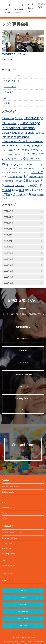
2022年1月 (9, 223)
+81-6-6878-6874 (24, 362)
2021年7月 (9, 259)
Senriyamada (23, 597)
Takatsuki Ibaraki (23, 611)
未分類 (7, 103)
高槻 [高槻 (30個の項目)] (28, 195)
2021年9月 (9, 247)
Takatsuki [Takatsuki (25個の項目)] (13, 146)
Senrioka (23, 604)
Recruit (4, 513)
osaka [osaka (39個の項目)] (39, 141)
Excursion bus (6, 549)
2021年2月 (9, 283)
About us (6, 480)
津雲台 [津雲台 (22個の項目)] (15, 190)
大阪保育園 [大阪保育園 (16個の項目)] (10, 186)
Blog (3, 503)
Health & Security (8, 543)
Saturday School (19, 11)
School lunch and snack (10, 538)
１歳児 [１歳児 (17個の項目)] (5, 198)
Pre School (7, 11)
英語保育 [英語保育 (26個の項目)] (29, 190)
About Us (30, 10)
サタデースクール (12, 81)
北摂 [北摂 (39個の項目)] (26, 176)
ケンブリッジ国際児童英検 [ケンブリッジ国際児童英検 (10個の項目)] (12, 173)
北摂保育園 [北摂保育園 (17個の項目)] (9, 181)
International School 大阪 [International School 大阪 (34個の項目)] (18, 141)
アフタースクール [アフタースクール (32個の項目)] (29, 145)
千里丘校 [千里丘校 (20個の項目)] (18, 181)
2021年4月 (9, 277)
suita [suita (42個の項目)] (5, 145)
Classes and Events (8, 566)
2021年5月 (9, 271)
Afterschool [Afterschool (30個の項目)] (8, 118)
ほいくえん (9, 92)
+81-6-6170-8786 (24, 410)
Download (23, 590)
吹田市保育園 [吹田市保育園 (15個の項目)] (34, 181)
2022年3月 (9, 211)
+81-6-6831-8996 (24, 339)
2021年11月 (9, 235)
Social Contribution (8, 492)
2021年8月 (9, 253)
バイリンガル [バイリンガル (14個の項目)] (26, 172)
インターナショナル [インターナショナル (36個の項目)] (26, 150)
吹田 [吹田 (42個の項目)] (26, 181)
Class (4, 560)
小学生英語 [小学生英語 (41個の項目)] (32, 185)
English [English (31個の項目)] (19, 118)
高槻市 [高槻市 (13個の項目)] (34, 195)
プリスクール (10, 87)
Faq (3, 497)
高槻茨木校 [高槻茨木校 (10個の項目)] (40, 195)
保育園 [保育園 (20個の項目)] (19, 177)
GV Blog (40, 5)
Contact (4, 518)
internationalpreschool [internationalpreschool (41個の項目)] (16, 137)
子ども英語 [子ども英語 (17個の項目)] (20, 186)
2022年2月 (9, 217)
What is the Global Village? (11, 487)
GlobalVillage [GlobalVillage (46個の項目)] (11, 123)
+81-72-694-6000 (24, 386)
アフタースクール (12, 75)
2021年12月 (9, 229)
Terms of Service (21, 643)
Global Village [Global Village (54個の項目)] (33, 118)
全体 (6, 98)
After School (7, 574)
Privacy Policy (37, 641)
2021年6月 (9, 265)
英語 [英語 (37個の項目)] (21, 190)
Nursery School (8, 580)
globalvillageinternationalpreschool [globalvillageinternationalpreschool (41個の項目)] (23, 133)
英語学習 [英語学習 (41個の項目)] (10, 194)
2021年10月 (9, 241)
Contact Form (23, 625)
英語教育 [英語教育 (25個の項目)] (21, 195)
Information (6, 508)
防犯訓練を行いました (14, 54)
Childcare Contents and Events (12, 533)
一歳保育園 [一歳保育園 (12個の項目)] (12, 177)
